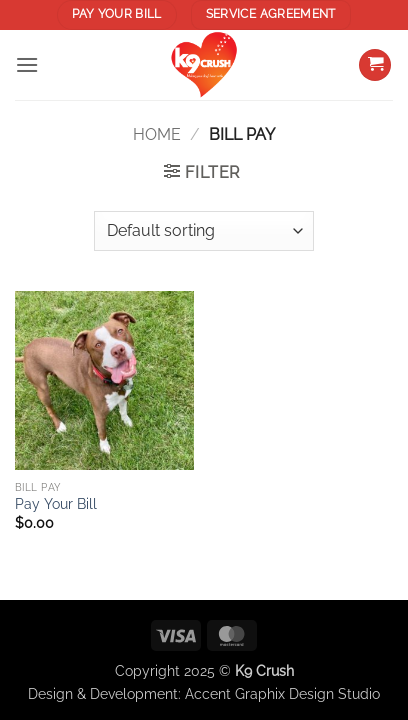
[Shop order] (203, 231)
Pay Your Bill (56, 504)
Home (157, 134)
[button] (27, 64)
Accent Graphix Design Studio (282, 693)
